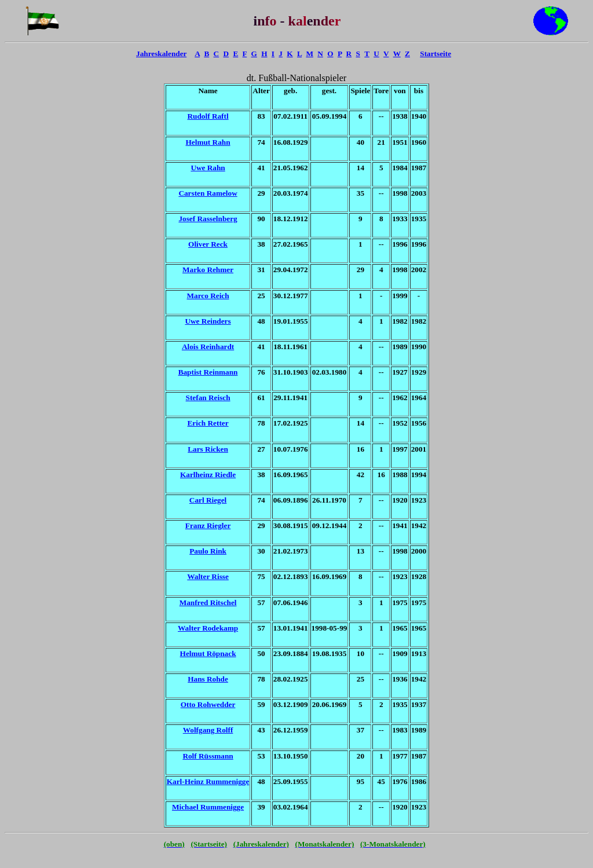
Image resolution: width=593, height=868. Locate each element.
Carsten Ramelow (208, 193)
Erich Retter (208, 423)
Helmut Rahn (208, 142)
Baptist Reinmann (208, 372)
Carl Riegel (208, 500)
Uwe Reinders (208, 321)
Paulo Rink (208, 551)
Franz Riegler (208, 525)
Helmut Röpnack (208, 653)
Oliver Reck (208, 244)
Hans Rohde (208, 679)
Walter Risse (208, 576)
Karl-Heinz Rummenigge (208, 781)
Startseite (435, 54)
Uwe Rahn (208, 168)
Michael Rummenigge (208, 807)
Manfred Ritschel (208, 603)
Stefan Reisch (208, 398)
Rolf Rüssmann (208, 756)
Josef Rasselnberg (208, 219)
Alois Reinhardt (208, 347)
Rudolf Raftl (208, 116)
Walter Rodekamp (208, 628)
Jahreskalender (161, 54)
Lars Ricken (208, 449)
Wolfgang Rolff (208, 730)
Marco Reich (208, 296)
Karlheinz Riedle (208, 475)
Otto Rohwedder (208, 704)
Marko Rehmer (208, 270)
